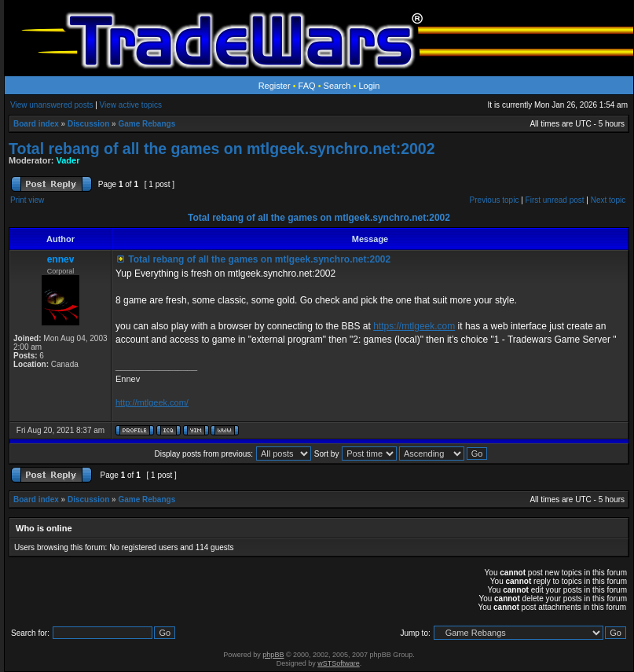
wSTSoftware (339, 663)
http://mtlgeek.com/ (152, 402)
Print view (27, 200)
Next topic (608, 200)
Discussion (88, 124)
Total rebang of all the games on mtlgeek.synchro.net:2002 (222, 149)
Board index (36, 124)
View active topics (131, 105)
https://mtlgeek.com (414, 326)
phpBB (273, 655)
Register (275, 86)
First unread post (555, 200)
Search (337, 86)
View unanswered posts (51, 105)
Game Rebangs (147, 124)
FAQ (307, 86)
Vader (68, 160)
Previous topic (495, 200)
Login (369, 86)
